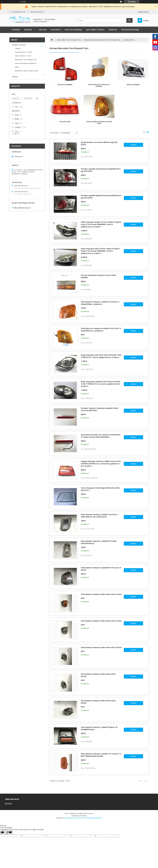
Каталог (28, 30)
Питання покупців (130, 30)
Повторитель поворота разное (99, 86)
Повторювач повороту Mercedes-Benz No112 (101, 594)
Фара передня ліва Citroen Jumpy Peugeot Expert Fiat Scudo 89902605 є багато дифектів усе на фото (100, 251)
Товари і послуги (19, 45)
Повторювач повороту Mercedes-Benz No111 (101, 621)
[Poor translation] (9, 832)
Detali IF (18, 48)
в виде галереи (144, 133)
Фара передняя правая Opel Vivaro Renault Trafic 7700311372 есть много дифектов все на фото (100, 384)
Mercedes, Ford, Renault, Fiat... (70, 40)
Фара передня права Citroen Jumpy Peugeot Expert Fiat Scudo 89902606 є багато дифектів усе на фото (101, 224)
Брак (17, 67)
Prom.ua (91, 813)
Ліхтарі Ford (65, 122)
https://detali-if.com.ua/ (22, 208)
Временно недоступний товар (26, 71)
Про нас (43, 30)
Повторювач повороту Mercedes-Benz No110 (101, 647)
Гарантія (113, 30)
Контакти (56, 30)
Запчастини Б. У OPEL (24, 52)
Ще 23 (16, 133)
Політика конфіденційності (93, 818)
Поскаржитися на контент (74, 818)
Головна (16, 30)
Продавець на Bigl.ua (79, 816)
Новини (15, 77)
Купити (133, 145)
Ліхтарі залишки (65, 85)
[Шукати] (129, 20)
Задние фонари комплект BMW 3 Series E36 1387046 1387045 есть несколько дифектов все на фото (101, 464)
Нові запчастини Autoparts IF (26, 63)
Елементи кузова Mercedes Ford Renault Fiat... (103, 40)
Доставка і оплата (95, 30)
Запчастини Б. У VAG (23, 56)
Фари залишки (133, 85)
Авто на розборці (73, 30)
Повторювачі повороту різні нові (99, 123)
